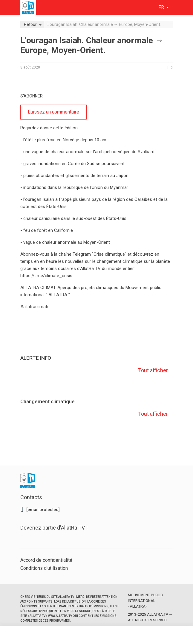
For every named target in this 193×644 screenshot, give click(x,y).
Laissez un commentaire (53, 112)
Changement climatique (48, 401)
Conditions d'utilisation (44, 568)
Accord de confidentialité (46, 560)
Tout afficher (152, 370)
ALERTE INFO (36, 358)
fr (162, 7)
